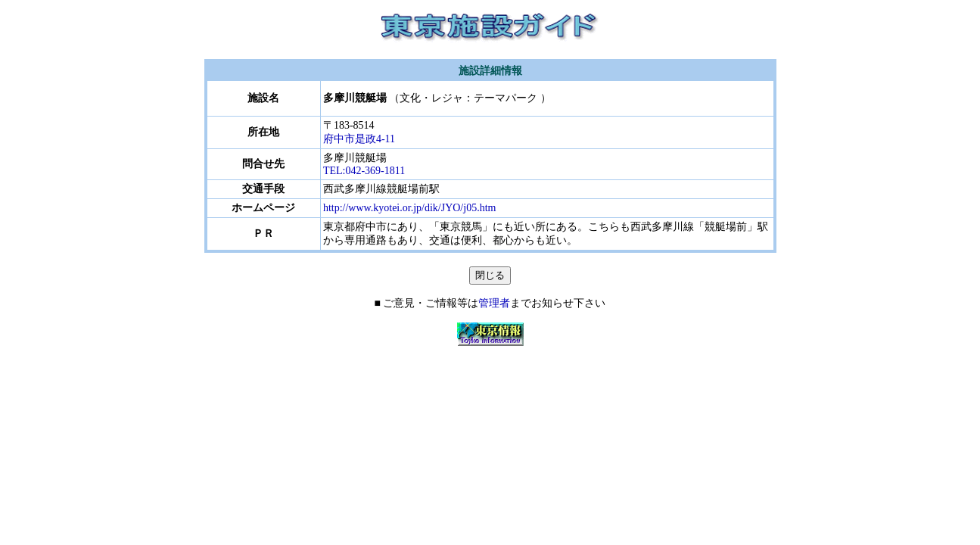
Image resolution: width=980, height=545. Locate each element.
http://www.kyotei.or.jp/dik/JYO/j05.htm (410, 208)
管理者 (494, 303)
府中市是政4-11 (359, 139)
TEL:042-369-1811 (364, 171)
